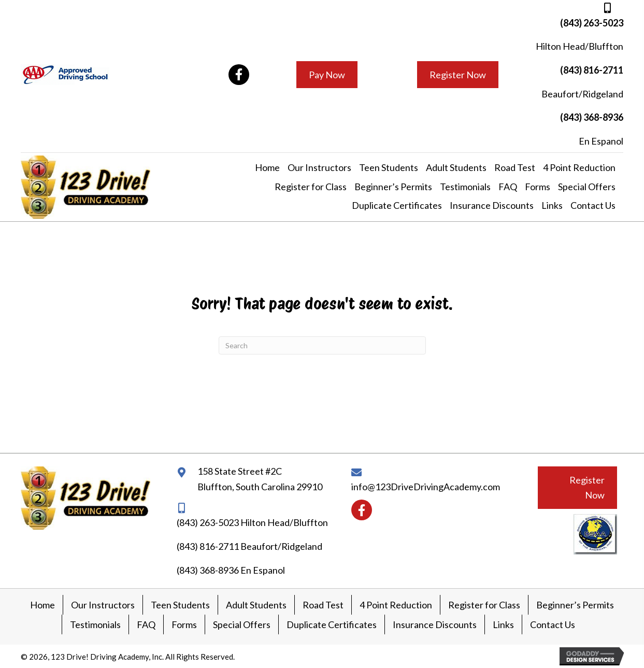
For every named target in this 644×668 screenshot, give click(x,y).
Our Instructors (103, 605)
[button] (239, 75)
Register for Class (484, 605)
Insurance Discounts (435, 624)
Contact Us (553, 624)
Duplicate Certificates (332, 624)
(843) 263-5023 (592, 23)
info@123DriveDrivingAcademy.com (426, 487)
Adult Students (256, 605)
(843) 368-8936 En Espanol (231, 570)
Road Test (323, 605)
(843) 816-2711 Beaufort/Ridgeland (249, 546)
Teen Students (180, 605)
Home (42, 605)
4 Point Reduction (396, 605)
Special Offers (242, 624)
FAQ (146, 624)
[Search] (322, 345)
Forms (184, 624)
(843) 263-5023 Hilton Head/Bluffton (252, 522)
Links (503, 624)
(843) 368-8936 (592, 117)
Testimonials (95, 624)
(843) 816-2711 (592, 70)
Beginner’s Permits (575, 605)
